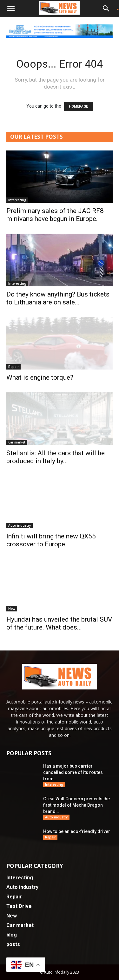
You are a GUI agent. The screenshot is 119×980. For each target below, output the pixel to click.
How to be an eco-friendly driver (77, 831)
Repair (13, 367)
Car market (17, 442)
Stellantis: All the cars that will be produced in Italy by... (56, 457)
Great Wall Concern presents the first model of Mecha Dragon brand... (76, 805)
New (12, 609)
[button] (11, 9)
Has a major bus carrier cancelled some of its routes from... (73, 772)
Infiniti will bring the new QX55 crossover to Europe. (51, 540)
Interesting (17, 200)
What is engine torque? (40, 377)
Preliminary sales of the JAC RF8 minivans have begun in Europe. (55, 215)
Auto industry (20, 525)
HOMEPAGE (78, 107)
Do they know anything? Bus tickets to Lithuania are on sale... (58, 298)
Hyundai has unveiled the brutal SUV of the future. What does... (59, 623)
